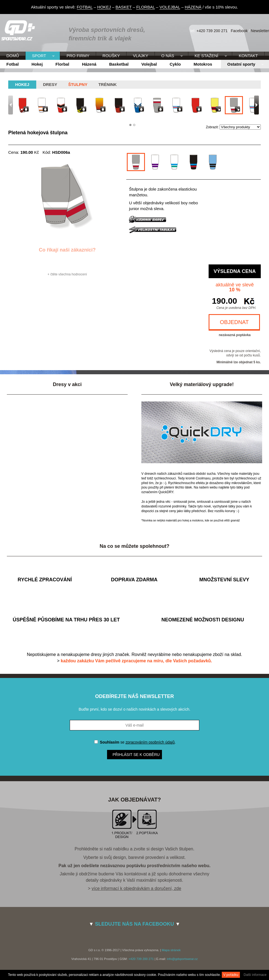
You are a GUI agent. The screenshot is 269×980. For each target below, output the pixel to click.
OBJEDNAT (234, 322)
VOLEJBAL (170, 7)
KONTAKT (248, 56)
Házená (89, 64)
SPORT (40, 56)
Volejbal (149, 64)
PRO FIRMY (78, 56)
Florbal (62, 64)
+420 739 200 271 (212, 31)
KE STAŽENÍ (208, 56)
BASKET (124, 7)
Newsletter (260, 31)
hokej (22, 84)
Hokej (37, 64)
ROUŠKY (111, 56)
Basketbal (119, 64)
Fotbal (12, 64)
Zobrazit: (213, 127)
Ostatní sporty (242, 65)
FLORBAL (145, 7)
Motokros (203, 64)
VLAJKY (141, 56)
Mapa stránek (171, 950)
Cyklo (175, 64)
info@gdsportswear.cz (182, 959)
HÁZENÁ (193, 7)
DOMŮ (13, 56)
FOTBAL (85, 7)
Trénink (107, 84)
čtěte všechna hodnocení (68, 274)
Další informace (255, 975)
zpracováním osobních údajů (150, 742)
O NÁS (169, 56)
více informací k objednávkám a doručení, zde (136, 888)
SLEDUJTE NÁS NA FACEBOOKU (134, 924)
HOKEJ (104, 7)
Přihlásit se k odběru (136, 755)
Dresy (50, 84)
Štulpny (78, 84)
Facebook (239, 31)
